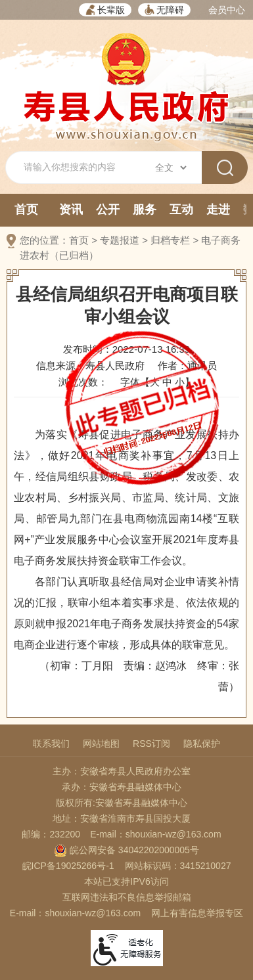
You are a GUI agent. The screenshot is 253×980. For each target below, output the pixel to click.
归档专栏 (170, 240)
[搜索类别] (171, 167)
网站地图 (101, 744)
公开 (108, 210)
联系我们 (51, 744)
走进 (218, 210)
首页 (26, 210)
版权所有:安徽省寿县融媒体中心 (122, 803)
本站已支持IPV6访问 (126, 881)
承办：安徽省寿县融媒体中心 (122, 787)
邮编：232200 (51, 834)
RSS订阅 (151, 744)
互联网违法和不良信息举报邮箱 (127, 897)
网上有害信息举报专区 (197, 913)
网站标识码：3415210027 (178, 866)
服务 (145, 210)
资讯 (71, 210)
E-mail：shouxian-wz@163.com (155, 834)
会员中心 (227, 10)
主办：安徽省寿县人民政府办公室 (122, 771)
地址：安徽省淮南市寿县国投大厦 (122, 818)
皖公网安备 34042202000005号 (126, 850)
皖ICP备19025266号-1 (68, 866)
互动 (181, 210)
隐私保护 (202, 744)
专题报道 (120, 240)
